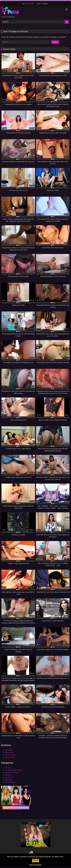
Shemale (8, 775)
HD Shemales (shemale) (14, 770)
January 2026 (10, 757)
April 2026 (9, 750)
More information (35, 865)
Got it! (35, 860)
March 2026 (9, 753)
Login (38, 4)
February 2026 (10, 755)
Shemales (9, 780)
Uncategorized (10, 782)
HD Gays (8, 768)
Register (45, 4)
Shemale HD (10, 777)
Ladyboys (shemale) (12, 773)
